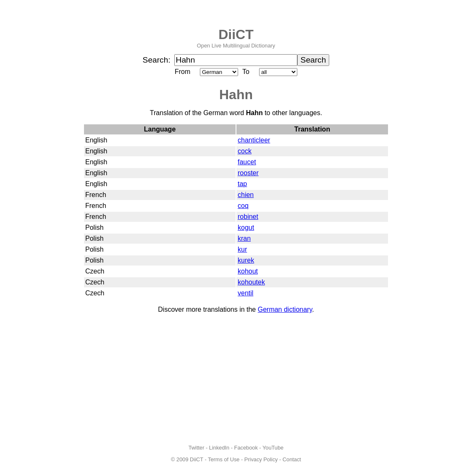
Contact (292, 459)
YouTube (273, 448)
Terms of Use (224, 459)
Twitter (197, 448)
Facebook (246, 448)
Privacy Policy (261, 459)
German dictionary (285, 309)
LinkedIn (219, 448)
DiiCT (236, 34)
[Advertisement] (236, 379)
